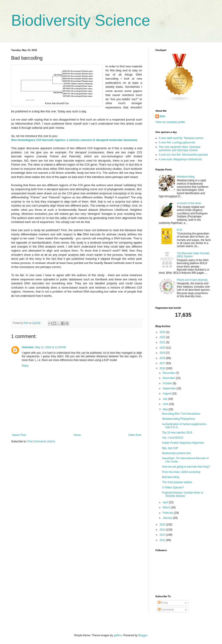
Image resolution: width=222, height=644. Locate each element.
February (168, 513)
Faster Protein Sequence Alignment (183, 443)
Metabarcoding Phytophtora (178, 419)
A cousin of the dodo (189, 203)
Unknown (28, 347)
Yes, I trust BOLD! (173, 438)
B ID (179, 230)
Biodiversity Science (81, 20)
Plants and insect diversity (192, 280)
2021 (163, 342)
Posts (163, 603)
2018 (163, 358)
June (166, 404)
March (167, 507)
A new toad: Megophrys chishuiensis (180, 159)
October (168, 383)
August (167, 394)
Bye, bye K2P (170, 448)
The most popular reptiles (177, 482)
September (170, 388)
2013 (163, 535)
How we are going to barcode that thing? (186, 467)
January (168, 518)
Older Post (135, 435)
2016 (163, 368)
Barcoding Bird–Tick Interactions (181, 414)
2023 (163, 332)
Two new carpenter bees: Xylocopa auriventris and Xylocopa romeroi (179, 148)
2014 (163, 530)
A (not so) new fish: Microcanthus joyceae (183, 155)
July (166, 399)
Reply (25, 366)
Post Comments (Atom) (41, 441)
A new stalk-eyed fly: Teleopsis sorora (181, 138)
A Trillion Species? (173, 488)
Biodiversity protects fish (176, 453)
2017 (163, 363)
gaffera (118, 635)
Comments (166, 610)
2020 (163, 348)
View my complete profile (170, 122)
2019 (163, 353)
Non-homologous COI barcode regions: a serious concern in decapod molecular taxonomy (74, 140)
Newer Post (19, 435)
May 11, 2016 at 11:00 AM (50, 347)
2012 (163, 540)
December (169, 373)
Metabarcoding (186, 177)
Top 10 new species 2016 (177, 433)
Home (77, 435)
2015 (163, 525)
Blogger (143, 635)
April (166, 502)
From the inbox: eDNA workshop (181, 472)
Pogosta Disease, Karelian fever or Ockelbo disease (183, 494)
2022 (163, 337)
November (169, 378)
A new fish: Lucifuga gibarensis (177, 142)
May (166, 409)
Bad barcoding (171, 477)
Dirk (162, 116)
